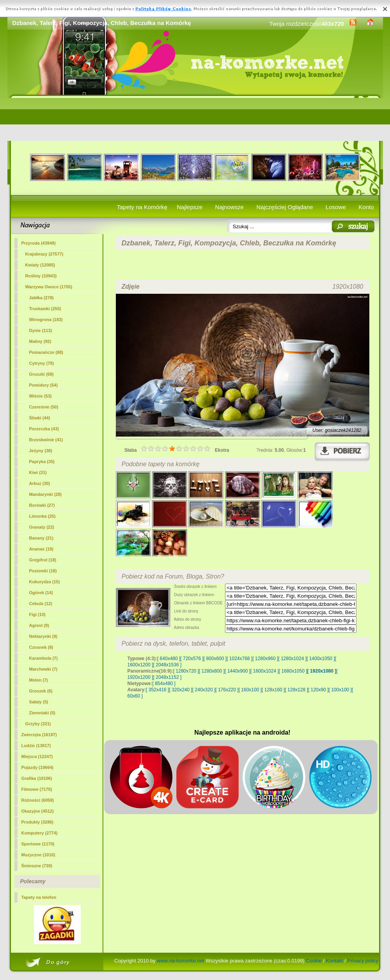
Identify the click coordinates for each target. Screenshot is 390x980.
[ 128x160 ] (273, 690)
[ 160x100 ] (250, 690)
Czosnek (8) (41, 647)
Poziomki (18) (43, 571)
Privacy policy (363, 961)
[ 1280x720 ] (186, 671)
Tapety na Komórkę (142, 207)
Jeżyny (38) (41, 451)
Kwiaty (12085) (40, 265)
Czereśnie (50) (44, 407)
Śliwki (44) (40, 418)
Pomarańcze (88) (46, 352)
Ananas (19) (41, 549)
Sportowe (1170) (38, 844)
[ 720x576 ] (192, 659)
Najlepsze (190, 207)
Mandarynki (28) (46, 494)
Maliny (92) (40, 341)
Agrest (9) (39, 625)
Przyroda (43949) (39, 243)
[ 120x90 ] (318, 690)
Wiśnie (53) (41, 396)
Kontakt (335, 961)
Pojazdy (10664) (38, 767)
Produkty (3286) (38, 822)
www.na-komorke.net (180, 961)
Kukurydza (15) (45, 582)
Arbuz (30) (40, 483)
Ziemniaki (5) (42, 713)
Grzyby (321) (38, 724)
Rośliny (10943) (41, 276)
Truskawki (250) (45, 309)
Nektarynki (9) (43, 636)
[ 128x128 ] (296, 690)
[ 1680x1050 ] (293, 671)
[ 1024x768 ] (239, 659)
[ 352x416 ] (157, 690)
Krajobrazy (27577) (44, 254)
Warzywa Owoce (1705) (49, 287)
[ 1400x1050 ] (321, 659)
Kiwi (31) (38, 472)
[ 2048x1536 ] (168, 665)
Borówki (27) (42, 505)
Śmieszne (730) (37, 866)
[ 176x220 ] (227, 690)
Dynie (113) (41, 330)
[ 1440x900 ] (238, 671)
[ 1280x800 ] (212, 671)
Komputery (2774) (40, 833)
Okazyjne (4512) (38, 811)
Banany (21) (41, 538)
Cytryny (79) (42, 363)
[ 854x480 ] (164, 684)
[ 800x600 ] (215, 659)
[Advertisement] (195, 119)
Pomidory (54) (43, 385)
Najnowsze (230, 207)
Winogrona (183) (46, 320)
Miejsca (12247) (37, 756)
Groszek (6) (41, 691)
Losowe (336, 207)
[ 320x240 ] (180, 690)
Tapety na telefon (39, 897)
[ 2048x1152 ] (168, 677)
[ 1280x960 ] (265, 659)
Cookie (314, 961)
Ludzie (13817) (36, 746)
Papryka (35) (42, 462)
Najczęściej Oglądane (285, 207)
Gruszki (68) (42, 374)
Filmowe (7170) (37, 789)
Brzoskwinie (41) (46, 440)
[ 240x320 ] (204, 690)
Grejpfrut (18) (43, 560)
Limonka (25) (43, 516)
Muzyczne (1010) (38, 855)
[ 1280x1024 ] (292, 659)
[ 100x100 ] (340, 690)
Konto (366, 207)
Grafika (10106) (37, 778)
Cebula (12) (41, 604)
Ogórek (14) (41, 593)
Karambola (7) (43, 658)
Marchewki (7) (43, 669)
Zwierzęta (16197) (39, 735)
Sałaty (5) (39, 702)
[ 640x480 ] (169, 659)
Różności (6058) (38, 800)
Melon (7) (39, 680)
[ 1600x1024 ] (265, 671)
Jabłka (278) (42, 298)
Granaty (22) (42, 527)
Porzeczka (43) (44, 429)
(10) (37, 614)
